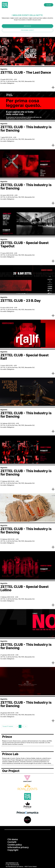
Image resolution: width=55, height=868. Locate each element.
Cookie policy (15, 845)
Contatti (12, 842)
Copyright (13, 850)
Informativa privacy (18, 847)
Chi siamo (13, 839)
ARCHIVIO (28, 26)
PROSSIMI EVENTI (28, 30)
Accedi (49, 5)
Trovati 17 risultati (8, 726)
